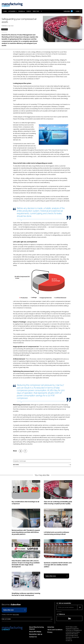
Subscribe (68, 11)
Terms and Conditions (55, 630)
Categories (12, 11)
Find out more (6, 619)
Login (78, 11)
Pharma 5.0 (22, 11)
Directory (36, 11)
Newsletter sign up (36, 634)
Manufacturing (5, 29)
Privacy (50, 632)
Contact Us (33, 637)
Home (5, 11)
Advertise (51, 627)
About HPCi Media (35, 632)
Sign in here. (16, 615)
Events (29, 11)
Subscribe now (51, 576)
